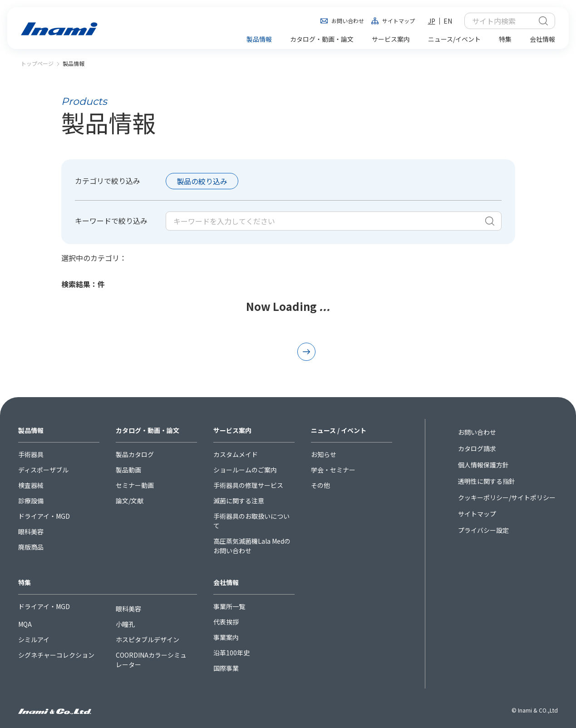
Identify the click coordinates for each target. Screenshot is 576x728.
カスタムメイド (236, 454)
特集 (25, 582)
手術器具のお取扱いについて (251, 521)
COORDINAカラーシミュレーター (151, 660)
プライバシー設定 (483, 530)
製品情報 (31, 430)
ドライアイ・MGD (44, 516)
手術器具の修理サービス (248, 485)
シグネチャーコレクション (56, 655)
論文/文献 (130, 501)
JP (432, 21)
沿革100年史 (231, 653)
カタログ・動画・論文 (148, 430)
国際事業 (226, 668)
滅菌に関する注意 (239, 501)
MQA (25, 624)
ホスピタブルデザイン (148, 639)
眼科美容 (31, 531)
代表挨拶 (226, 622)
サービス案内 (232, 430)
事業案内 (226, 637)
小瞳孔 (125, 624)
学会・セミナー (333, 470)
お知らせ (324, 454)
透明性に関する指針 (487, 481)
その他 (320, 485)
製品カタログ (135, 454)
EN (448, 21)
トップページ (37, 63)
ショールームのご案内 (245, 470)
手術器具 (31, 454)
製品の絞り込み (202, 181)
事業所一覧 (229, 606)
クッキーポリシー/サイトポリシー (507, 497)
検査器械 (31, 485)
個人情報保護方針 (483, 465)
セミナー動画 (135, 485)
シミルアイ (34, 639)
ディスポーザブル (43, 470)
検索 (543, 21)
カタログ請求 (477, 448)
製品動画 (128, 470)
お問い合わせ (348, 21)
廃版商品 (31, 547)
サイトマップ (399, 21)
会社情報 (226, 582)
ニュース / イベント (339, 430)
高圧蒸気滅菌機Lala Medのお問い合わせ (252, 546)
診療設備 (31, 501)
